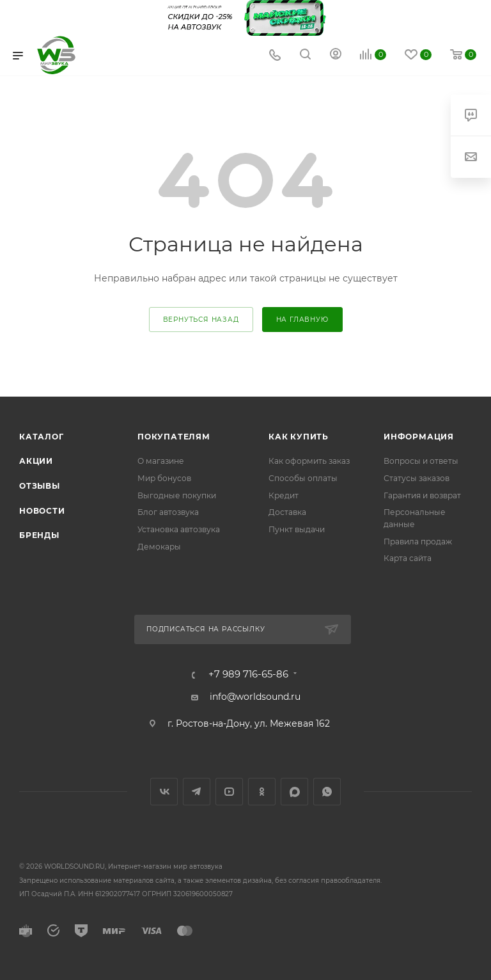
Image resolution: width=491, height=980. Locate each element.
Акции (36, 461)
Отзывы (40, 486)
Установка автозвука (179, 529)
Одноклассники (262, 792)
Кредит (284, 495)
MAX (294, 792)
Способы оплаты (303, 478)
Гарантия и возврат (422, 495)
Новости (42, 511)
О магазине (161, 461)
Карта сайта (408, 558)
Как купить (299, 437)
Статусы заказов (417, 478)
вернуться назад (201, 320)
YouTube (229, 792)
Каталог (42, 437)
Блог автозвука (168, 512)
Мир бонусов (164, 478)
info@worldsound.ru (255, 697)
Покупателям (174, 437)
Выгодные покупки (177, 495)
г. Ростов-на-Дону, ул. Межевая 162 (249, 723)
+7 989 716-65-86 (248, 675)
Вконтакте (164, 792)
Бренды (39, 535)
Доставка (287, 512)
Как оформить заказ (309, 461)
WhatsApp (327, 792)
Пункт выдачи (297, 529)
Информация (419, 437)
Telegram (197, 792)
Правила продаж (418, 541)
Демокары (159, 547)
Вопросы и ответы (421, 461)
